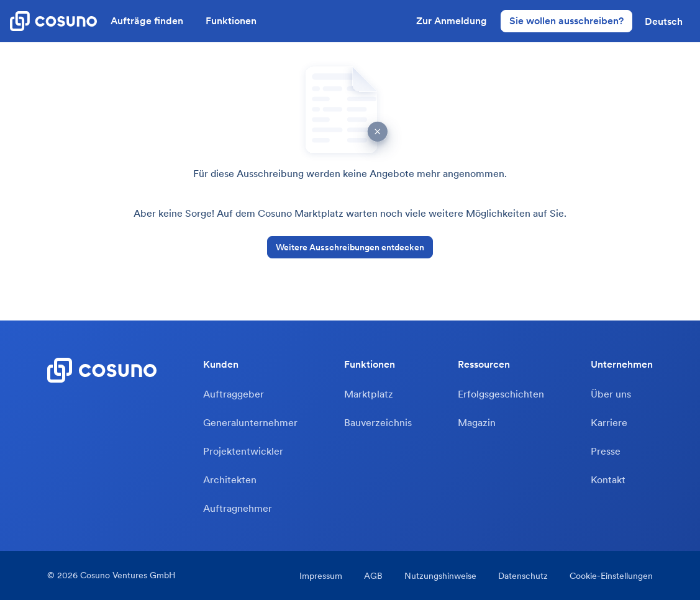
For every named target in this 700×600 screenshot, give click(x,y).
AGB (373, 576)
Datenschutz (523, 576)
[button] (664, 21)
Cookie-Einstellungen (611, 576)
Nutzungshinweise (440, 576)
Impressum (321, 576)
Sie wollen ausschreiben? (566, 20)
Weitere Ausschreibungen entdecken (350, 247)
